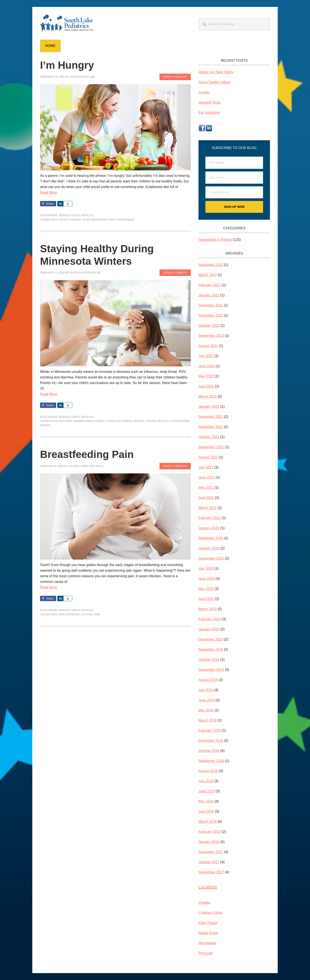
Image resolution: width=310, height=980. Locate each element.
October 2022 (209, 326)
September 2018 (211, 761)
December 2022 (211, 305)
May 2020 (206, 589)
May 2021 (206, 488)
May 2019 (206, 710)
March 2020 (208, 609)
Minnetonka (207, 943)
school (139, 421)
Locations (208, 887)
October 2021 (209, 437)
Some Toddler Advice (215, 82)
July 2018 (206, 781)
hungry (76, 220)
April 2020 (206, 599)
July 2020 (206, 569)
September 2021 (211, 447)
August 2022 (208, 346)
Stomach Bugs (210, 102)
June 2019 (207, 700)
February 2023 (210, 285)
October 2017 (209, 862)
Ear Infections (209, 113)
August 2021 (208, 457)
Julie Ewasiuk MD (95, 220)
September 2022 (211, 336)
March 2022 (208, 396)
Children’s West (210, 913)
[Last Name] (234, 178)
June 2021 (207, 477)
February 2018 (210, 832)
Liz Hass (87, 614)
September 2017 (211, 872)
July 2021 (206, 467)
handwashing (83, 421)
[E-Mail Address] (234, 192)
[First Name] (234, 163)
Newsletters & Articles (76, 215)
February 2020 (210, 619)
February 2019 (210, 730)
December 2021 (211, 417)
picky (112, 220)
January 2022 (209, 407)
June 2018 (207, 791)
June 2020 (207, 579)
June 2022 (207, 366)
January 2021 (209, 528)
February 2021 (210, 518)
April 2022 (206, 386)
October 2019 (209, 660)
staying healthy (157, 421)
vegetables (126, 220)
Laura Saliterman (119, 421)
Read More (49, 192)
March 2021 (208, 508)
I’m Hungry (67, 65)
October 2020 (209, 548)
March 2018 (208, 822)
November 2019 (211, 649)
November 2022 (211, 315)
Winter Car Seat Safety (216, 72)
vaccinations (180, 421)
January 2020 (209, 629)
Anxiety (204, 92)
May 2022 (206, 376)
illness (100, 421)
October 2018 (209, 751)
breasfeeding (70, 614)
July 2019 (206, 690)
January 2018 (209, 842)
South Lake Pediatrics (69, 23)
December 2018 (211, 741)
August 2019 (208, 680)
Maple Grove (208, 933)
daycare (66, 421)
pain (97, 614)
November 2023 (211, 265)
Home (50, 46)
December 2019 (211, 639)
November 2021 (211, 427)
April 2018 (206, 811)
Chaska (204, 903)
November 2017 (211, 852)
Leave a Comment (175, 77)
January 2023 (209, 295)
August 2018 (208, 771)
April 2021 (206, 498)
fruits (64, 220)
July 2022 (206, 356)
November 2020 (211, 538)
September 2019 (211, 670)
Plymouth (206, 953)
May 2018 (206, 801)
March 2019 (208, 720)
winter (45, 425)
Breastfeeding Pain (87, 454)
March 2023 (208, 275)
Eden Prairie (208, 923)
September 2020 (211, 558)
